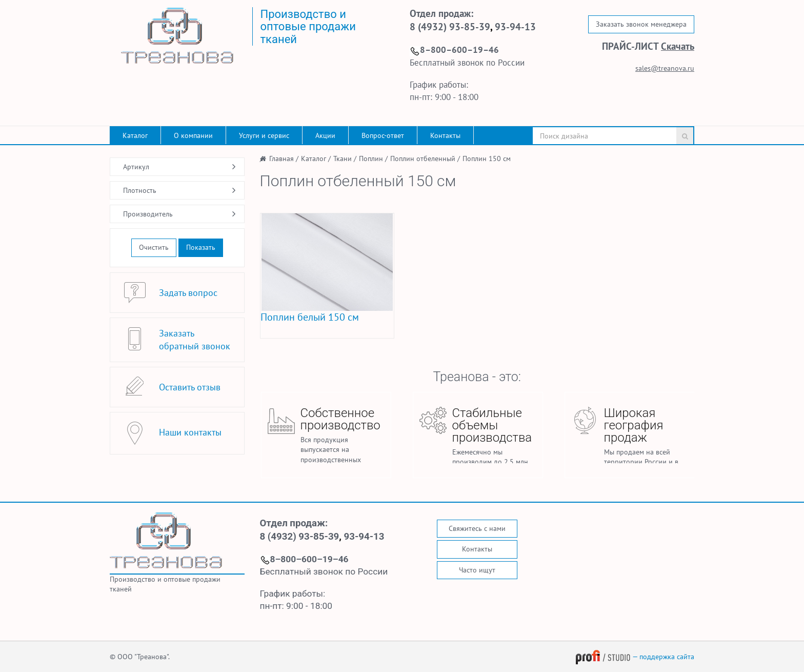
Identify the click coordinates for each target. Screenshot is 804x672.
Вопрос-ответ (383, 135)
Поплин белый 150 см (310, 317)
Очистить (154, 247)
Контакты (445, 135)
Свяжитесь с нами (477, 528)
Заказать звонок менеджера (641, 24)
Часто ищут (477, 570)
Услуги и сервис (264, 135)
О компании (193, 135)
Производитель (148, 214)
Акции (325, 135)
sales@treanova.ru (665, 68)
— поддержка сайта (635, 657)
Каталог (135, 135)
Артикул (136, 167)
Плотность (140, 190)
